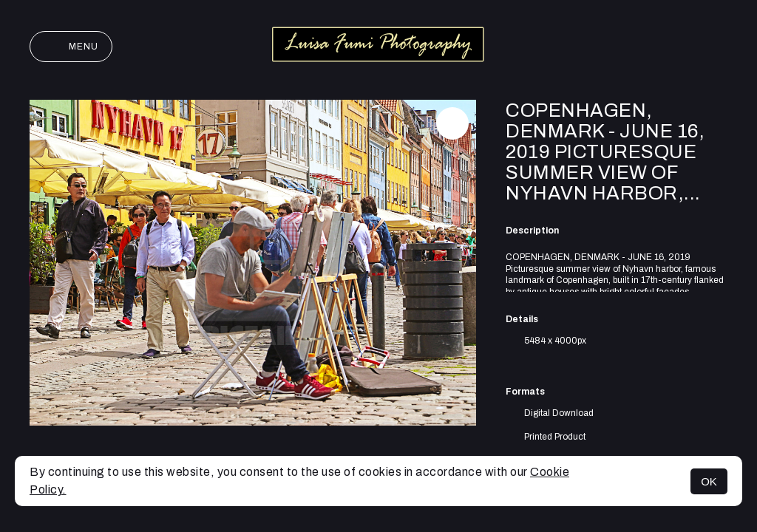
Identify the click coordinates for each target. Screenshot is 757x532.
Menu (71, 47)
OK (709, 481)
